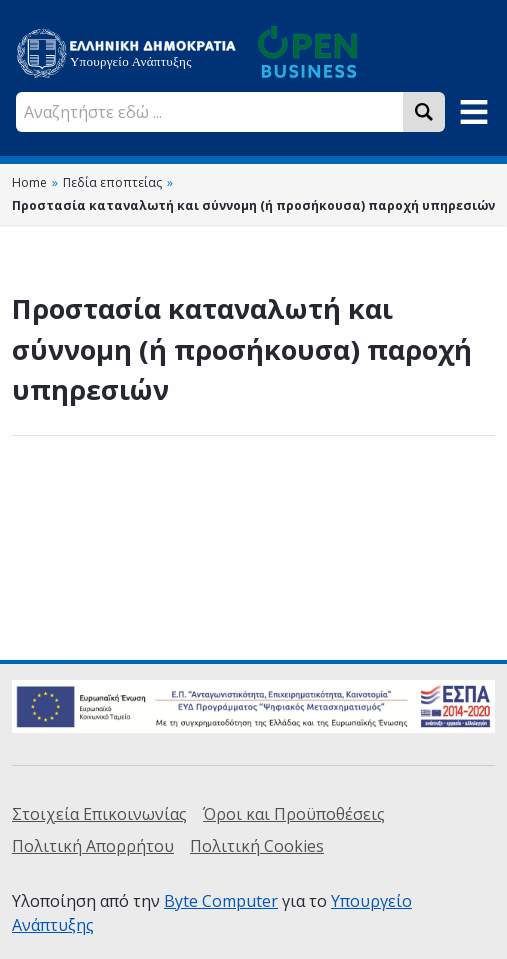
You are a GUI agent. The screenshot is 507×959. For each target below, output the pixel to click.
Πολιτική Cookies (257, 846)
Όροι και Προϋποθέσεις (294, 814)
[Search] (424, 112)
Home (29, 182)
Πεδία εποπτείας (112, 182)
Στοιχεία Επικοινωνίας (99, 814)
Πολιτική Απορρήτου (93, 846)
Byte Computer (221, 901)
